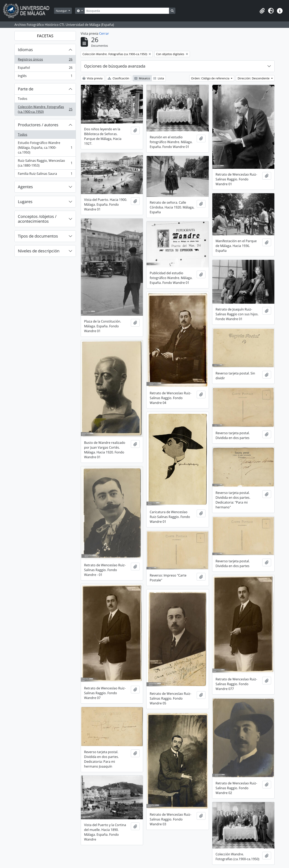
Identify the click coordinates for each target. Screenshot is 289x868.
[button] (262, 11)
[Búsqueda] (127, 11)
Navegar (62, 11)
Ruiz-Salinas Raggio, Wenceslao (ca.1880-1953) (45, 163)
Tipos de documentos (38, 236)
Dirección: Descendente (254, 78)
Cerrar (104, 33)
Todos (23, 99)
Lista (159, 78)
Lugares (25, 202)
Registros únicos (45, 60)
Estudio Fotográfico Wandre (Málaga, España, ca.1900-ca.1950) (45, 148)
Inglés (45, 77)
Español (45, 68)
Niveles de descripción (39, 251)
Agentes (25, 187)
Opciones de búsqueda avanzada (115, 66)
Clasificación (119, 78)
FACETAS (45, 36)
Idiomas (25, 50)
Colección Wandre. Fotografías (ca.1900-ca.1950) (45, 109)
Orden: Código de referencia (211, 78)
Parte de (26, 89)
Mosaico (142, 78)
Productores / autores (38, 125)
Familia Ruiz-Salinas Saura (45, 174)
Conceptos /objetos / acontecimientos (37, 219)
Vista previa (93, 78)
